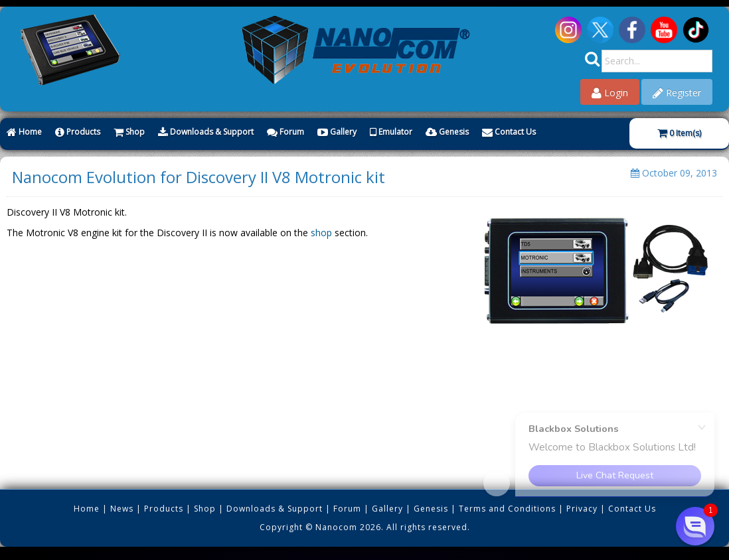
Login (610, 93)
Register (677, 93)
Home (24, 132)
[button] (695, 526)
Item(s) (679, 133)
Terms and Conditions (507, 509)
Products (78, 132)
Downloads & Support (206, 132)
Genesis (447, 132)
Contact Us (509, 132)
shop (321, 233)
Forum (285, 132)
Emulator (391, 132)
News (122, 509)
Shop (129, 132)
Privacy (582, 509)
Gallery (337, 132)
